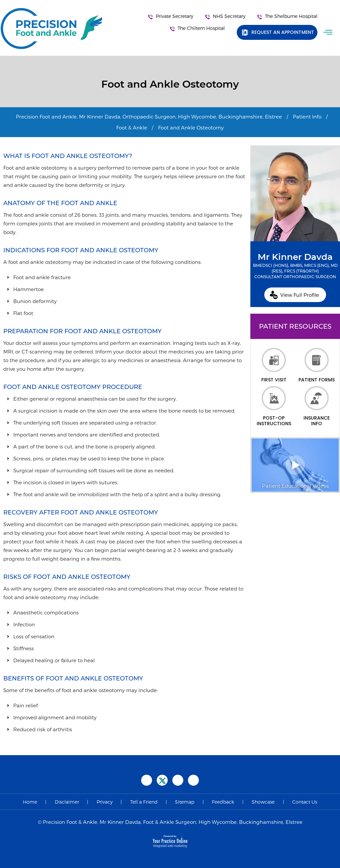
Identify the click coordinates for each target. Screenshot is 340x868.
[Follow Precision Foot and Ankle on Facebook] (147, 780)
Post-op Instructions (274, 406)
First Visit (274, 365)
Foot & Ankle (132, 127)
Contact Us (305, 802)
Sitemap (185, 802)
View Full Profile (300, 295)
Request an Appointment (283, 32)
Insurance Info (317, 406)
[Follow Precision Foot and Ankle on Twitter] (162, 780)
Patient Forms (317, 365)
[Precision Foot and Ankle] (51, 29)
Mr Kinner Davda (295, 266)
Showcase (263, 802)
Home (30, 802)
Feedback (223, 802)
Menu (329, 32)
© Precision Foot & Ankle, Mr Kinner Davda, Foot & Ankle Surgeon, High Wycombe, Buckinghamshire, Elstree (170, 822)
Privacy (105, 802)
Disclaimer (67, 802)
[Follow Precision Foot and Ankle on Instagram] (193, 780)
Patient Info (307, 117)
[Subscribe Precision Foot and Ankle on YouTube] (178, 780)
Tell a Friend (144, 802)
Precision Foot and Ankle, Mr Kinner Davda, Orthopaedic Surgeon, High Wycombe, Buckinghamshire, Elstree (149, 117)
